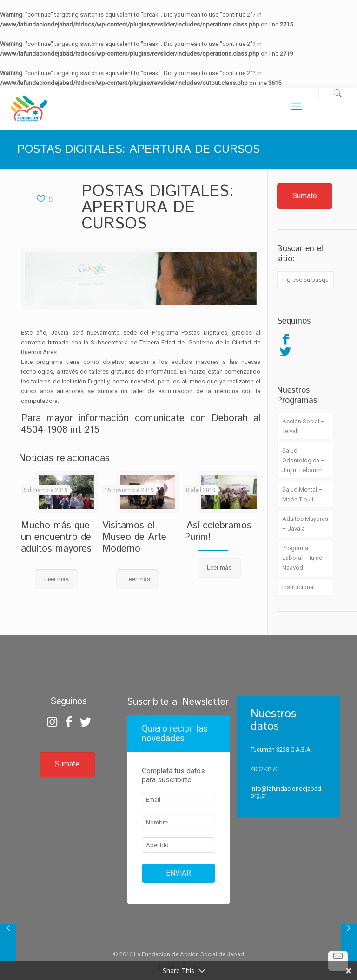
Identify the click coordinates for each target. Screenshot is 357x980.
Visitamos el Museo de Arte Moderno (134, 537)
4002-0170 (264, 769)
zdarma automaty (179, 647)
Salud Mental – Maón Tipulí (302, 494)
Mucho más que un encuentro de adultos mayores (56, 537)
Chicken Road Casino (179, 664)
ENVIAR (178, 873)
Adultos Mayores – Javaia (305, 524)
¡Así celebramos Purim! (218, 531)
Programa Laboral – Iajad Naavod (302, 558)
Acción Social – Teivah (304, 426)
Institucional (298, 587)
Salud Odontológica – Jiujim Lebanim (304, 460)
